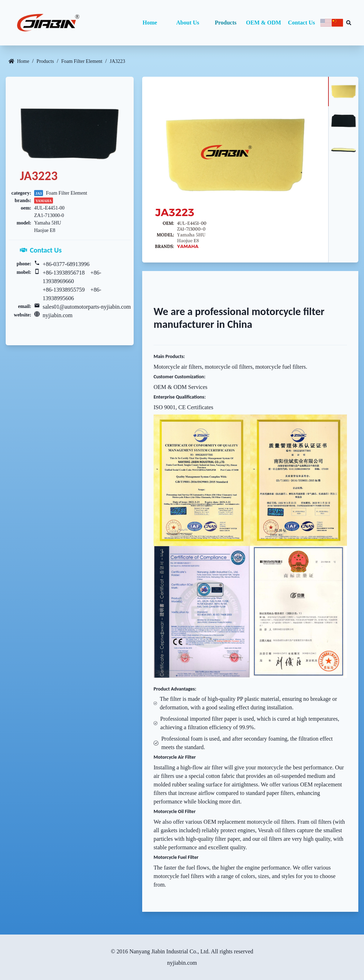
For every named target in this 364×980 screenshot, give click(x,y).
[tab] (343, 91)
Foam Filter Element (82, 61)
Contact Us (301, 23)
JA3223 (117, 61)
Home (150, 23)
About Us (188, 23)
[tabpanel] (235, 170)
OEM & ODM (264, 23)
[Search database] (349, 23)
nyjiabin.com (58, 315)
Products (226, 23)
